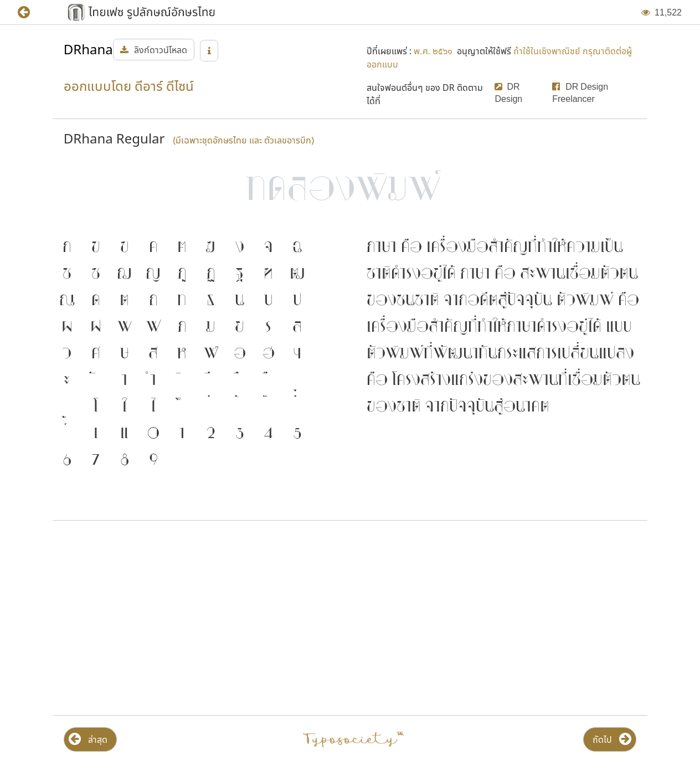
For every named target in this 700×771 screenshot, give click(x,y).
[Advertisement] (199, 618)
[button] (32, 12)
